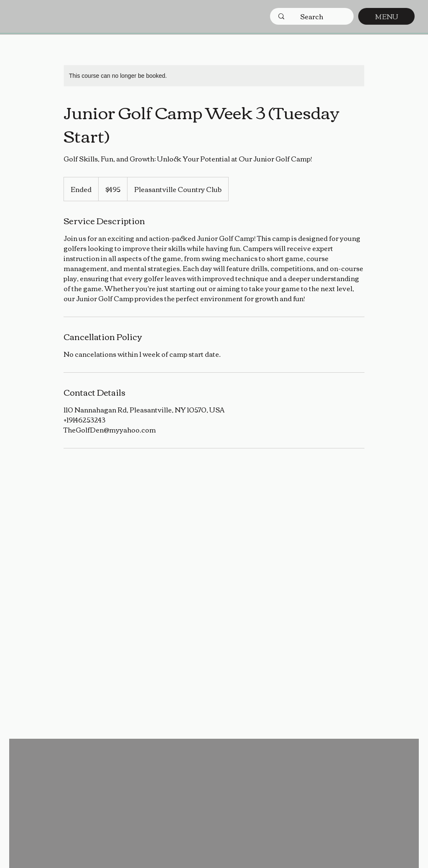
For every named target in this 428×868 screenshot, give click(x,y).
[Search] (312, 16)
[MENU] (386, 16)
